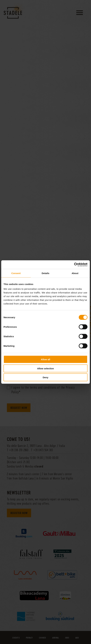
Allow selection (45, 368)
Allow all (46, 359)
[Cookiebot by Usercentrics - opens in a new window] (74, 265)
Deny (46, 377)
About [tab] (75, 273)
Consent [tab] (16, 273)
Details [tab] (45, 273)
